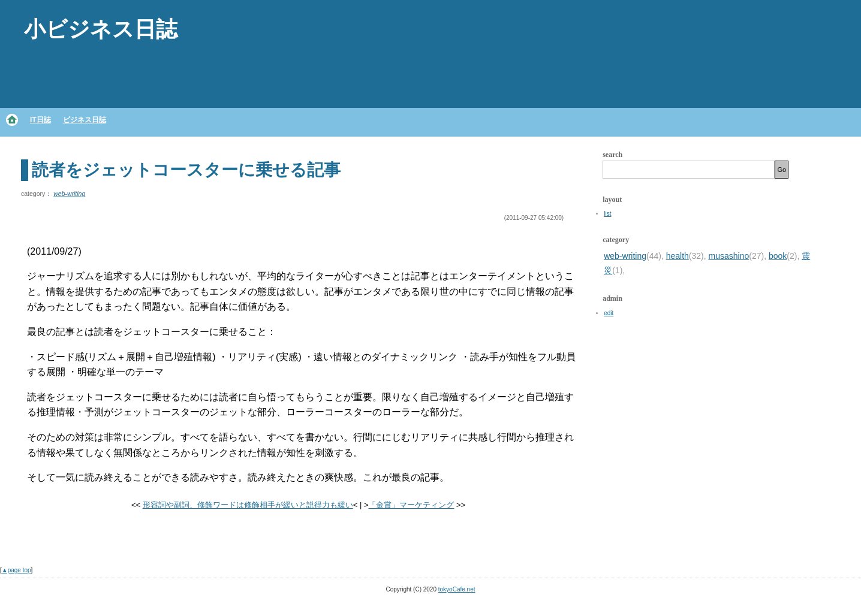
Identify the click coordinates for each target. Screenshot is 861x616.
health (678, 256)
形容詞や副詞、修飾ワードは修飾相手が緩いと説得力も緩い (248, 505)
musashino (729, 256)
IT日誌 (40, 120)
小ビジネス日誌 (101, 29)
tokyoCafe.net (457, 589)
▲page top (16, 570)
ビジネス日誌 (85, 120)
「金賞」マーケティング (411, 505)
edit (609, 313)
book (778, 256)
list (607, 214)
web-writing (69, 194)
